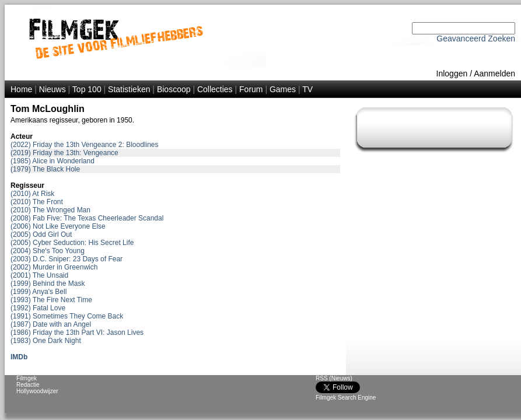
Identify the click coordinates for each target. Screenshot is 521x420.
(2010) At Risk (32, 194)
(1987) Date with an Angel (51, 324)
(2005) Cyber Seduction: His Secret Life (72, 243)
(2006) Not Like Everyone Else (58, 226)
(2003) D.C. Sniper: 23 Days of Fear (67, 259)
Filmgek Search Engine (346, 398)
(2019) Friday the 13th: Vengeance (64, 153)
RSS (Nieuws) (334, 378)
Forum (251, 89)
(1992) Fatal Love (38, 308)
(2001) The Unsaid (39, 275)
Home (21, 89)
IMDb (19, 357)
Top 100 (87, 89)
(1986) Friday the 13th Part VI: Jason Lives (77, 332)
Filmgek (27, 378)
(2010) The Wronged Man (50, 210)
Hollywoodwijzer (37, 391)
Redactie (28, 385)
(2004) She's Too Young (48, 251)
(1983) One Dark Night (46, 341)
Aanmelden (494, 73)
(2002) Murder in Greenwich (54, 267)
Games (283, 89)
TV (307, 89)
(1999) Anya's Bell (39, 292)
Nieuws (53, 89)
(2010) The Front (37, 202)
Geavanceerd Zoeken (476, 38)
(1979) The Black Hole (45, 169)
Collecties (215, 89)
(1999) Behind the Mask (48, 283)
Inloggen (452, 73)
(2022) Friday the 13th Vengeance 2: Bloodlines (85, 145)
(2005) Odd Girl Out (41, 235)
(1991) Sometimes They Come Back (67, 316)
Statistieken (129, 89)
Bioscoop (174, 89)
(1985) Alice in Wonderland (53, 161)
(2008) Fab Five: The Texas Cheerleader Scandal (87, 218)
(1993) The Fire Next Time (51, 300)
